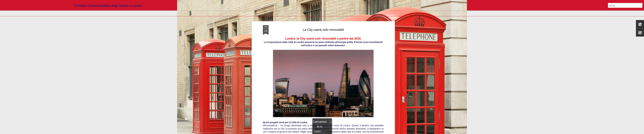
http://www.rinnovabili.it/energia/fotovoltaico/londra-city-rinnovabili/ (323, 30)
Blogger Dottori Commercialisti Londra (337, 34)
